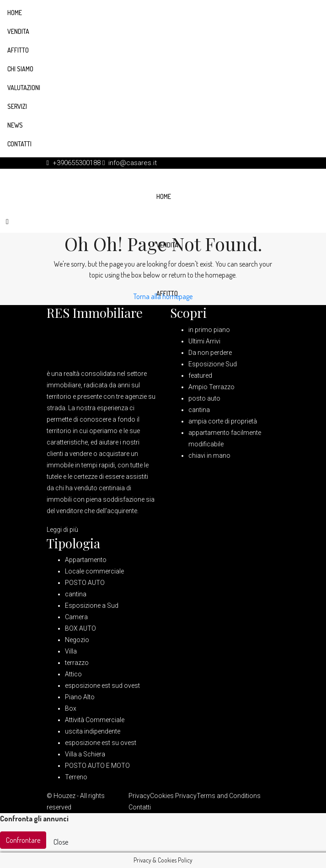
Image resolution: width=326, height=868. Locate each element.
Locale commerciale (94, 571)
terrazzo (77, 663)
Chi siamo (20, 69)
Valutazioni (24, 88)
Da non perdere (210, 353)
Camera (76, 617)
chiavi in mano (209, 455)
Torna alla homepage (163, 296)
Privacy (139, 796)
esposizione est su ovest (101, 743)
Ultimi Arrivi (204, 341)
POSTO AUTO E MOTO (97, 766)
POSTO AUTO (85, 583)
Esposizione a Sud (92, 605)
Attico (73, 674)
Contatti (19, 144)
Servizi (17, 106)
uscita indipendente (93, 731)
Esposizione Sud (213, 364)
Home (15, 13)
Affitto (18, 50)
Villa (71, 651)
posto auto (204, 398)
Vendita (18, 31)
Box (71, 708)
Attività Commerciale (95, 720)
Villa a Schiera (85, 754)
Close (61, 842)
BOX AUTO (80, 628)
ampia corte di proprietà (223, 421)
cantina (199, 410)
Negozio (77, 640)
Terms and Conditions (229, 796)
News (15, 125)
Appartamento (86, 560)
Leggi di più (62, 530)
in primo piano (209, 330)
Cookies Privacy (173, 796)
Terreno (76, 777)
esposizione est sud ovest (102, 686)
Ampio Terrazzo (211, 387)
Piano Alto (80, 697)
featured (200, 375)
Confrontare (23, 840)
